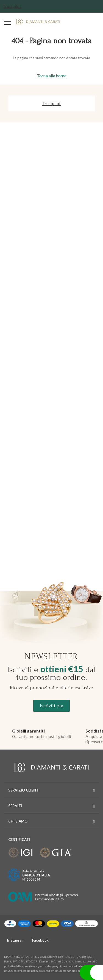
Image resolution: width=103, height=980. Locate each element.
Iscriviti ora (51, 706)
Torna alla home (52, 76)
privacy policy (12, 971)
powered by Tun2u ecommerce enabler (63, 971)
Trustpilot (12, 6)
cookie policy (30, 971)
